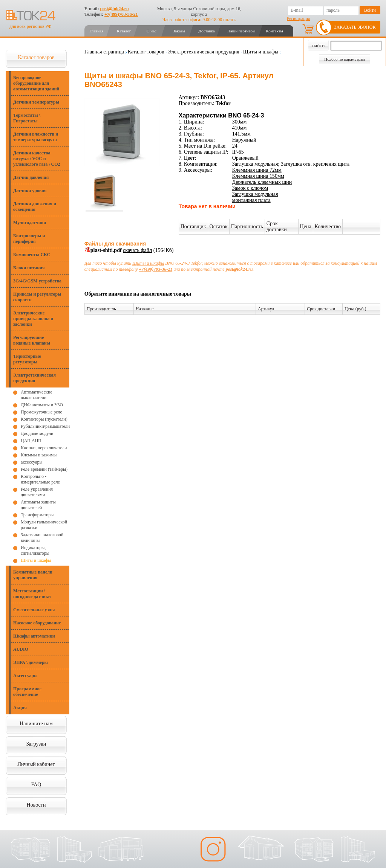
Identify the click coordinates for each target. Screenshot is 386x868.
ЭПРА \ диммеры (31, 662)
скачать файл (137, 250)
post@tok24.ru (114, 9)
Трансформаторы (37, 515)
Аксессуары (25, 676)
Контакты (274, 31)
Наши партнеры (241, 31)
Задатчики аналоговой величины (42, 538)
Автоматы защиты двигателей (38, 505)
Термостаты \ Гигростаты (27, 118)
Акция (20, 708)
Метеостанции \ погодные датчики (32, 594)
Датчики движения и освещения (35, 207)
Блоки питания (29, 268)
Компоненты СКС (32, 255)
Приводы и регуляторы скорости (37, 297)
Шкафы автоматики (34, 636)
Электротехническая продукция (34, 378)
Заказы (179, 31)
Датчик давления (31, 177)
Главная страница (104, 52)
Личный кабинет (36, 764)
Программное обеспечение (27, 692)
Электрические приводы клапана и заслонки (33, 319)
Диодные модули (37, 433)
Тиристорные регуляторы (27, 359)
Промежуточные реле (41, 412)
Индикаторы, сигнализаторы (35, 550)
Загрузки (36, 744)
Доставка (206, 31)
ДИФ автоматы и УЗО (42, 405)
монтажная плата (251, 200)
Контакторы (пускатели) (44, 419)
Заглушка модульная (255, 194)
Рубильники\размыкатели (45, 426)
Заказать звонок (355, 27)
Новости (36, 805)
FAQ (36, 785)
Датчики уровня (30, 191)
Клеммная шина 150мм (258, 176)
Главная (96, 31)
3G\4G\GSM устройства (37, 281)
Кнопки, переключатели (44, 448)
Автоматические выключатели (37, 395)
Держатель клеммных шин (262, 182)
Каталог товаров (36, 57)
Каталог (124, 31)
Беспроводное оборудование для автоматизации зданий (36, 83)
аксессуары (32, 462)
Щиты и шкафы (36, 560)
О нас (152, 31)
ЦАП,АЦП (31, 441)
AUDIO (21, 649)
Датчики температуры (36, 102)
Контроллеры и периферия (29, 239)
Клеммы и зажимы (39, 455)
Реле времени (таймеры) (44, 469)
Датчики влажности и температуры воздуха (36, 137)
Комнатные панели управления (33, 575)
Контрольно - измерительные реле (40, 479)
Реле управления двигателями (37, 492)
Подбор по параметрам (345, 59)
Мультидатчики (30, 223)
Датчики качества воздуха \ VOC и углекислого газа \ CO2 (37, 159)
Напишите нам (36, 724)
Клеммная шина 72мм (257, 170)
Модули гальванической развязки (44, 525)
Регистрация (298, 18)
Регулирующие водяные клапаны (32, 340)
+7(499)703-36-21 (121, 14)
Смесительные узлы (34, 610)
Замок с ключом (250, 188)
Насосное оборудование (37, 623)
